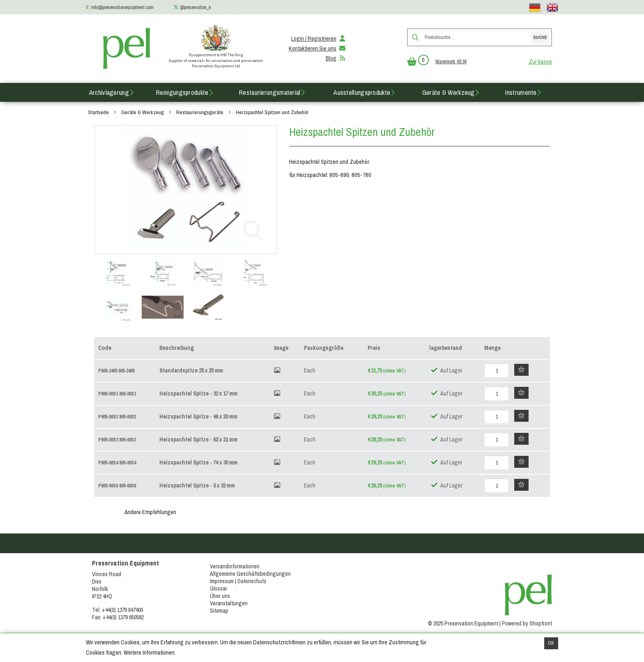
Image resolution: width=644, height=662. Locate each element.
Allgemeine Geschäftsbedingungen (250, 574)
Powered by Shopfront (527, 623)
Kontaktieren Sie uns (317, 48)
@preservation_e (195, 7)
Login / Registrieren (319, 39)
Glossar (218, 588)
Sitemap (219, 611)
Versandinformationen (235, 566)
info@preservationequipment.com (122, 7)
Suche (540, 37)
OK (551, 643)
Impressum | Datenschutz (238, 581)
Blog (336, 58)
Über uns (220, 596)
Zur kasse (540, 62)
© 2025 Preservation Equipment (463, 623)
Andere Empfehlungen (150, 512)
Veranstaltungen (229, 603)
